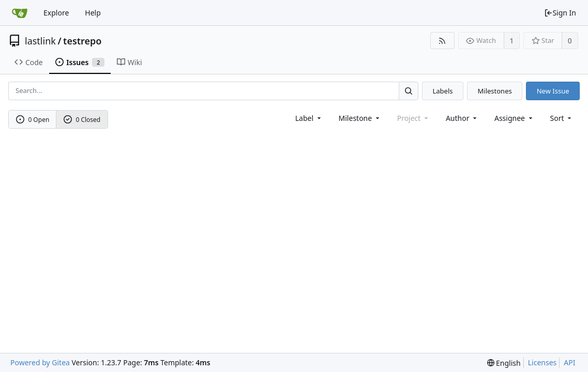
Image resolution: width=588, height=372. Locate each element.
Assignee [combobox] (514, 118)
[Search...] (409, 91)
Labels (442, 91)
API (569, 362)
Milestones (495, 91)
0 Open (33, 120)
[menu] (562, 118)
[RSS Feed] (442, 41)
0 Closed (82, 120)
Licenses (542, 362)
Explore (56, 13)
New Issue (553, 91)
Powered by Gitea (40, 362)
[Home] (20, 13)
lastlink (40, 41)
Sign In (560, 13)
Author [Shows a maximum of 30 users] (462, 118)
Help (93, 13)
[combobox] (309, 118)
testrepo (82, 41)
